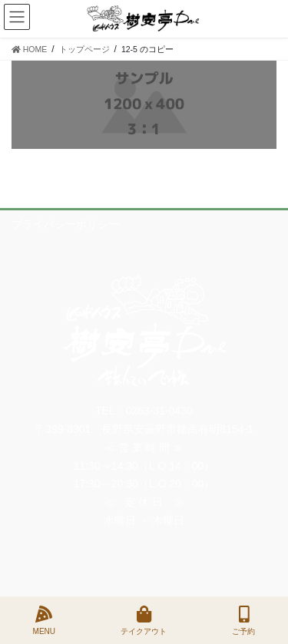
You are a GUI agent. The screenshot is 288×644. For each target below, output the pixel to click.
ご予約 (243, 620)
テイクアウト (144, 620)
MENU (44, 620)
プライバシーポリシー (65, 224)
